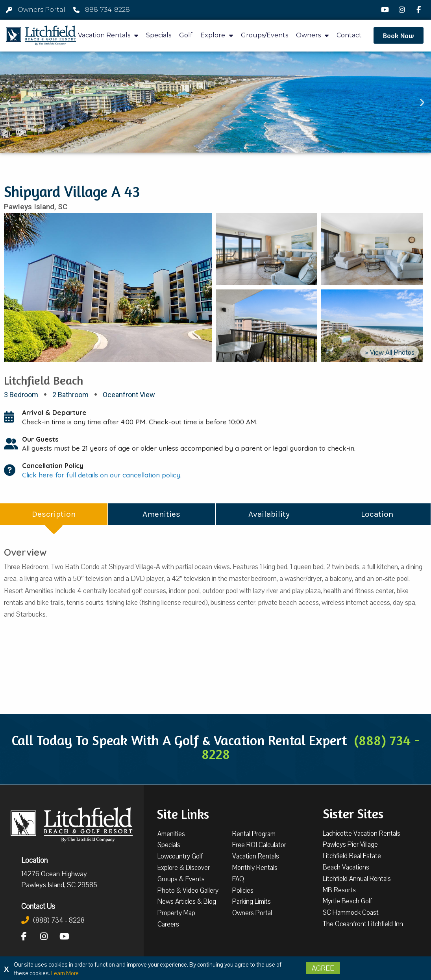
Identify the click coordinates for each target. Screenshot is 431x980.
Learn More (65, 973)
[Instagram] (403, 10)
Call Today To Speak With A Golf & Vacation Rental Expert (215, 747)
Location (34, 860)
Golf (186, 35)
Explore (217, 36)
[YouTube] (386, 10)
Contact (349, 35)
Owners (312, 36)
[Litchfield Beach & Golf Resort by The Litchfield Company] (41, 36)
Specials (159, 35)
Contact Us (38, 906)
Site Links (183, 813)
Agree (323, 968)
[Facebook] (420, 10)
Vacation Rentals (108, 36)
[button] (399, 35)
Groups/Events (265, 35)
